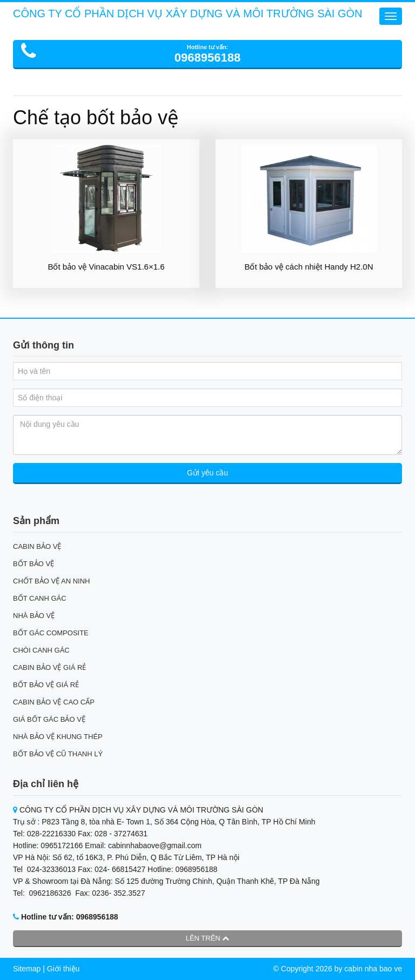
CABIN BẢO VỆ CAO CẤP (54, 702)
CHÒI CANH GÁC (41, 650)
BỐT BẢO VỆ (34, 564)
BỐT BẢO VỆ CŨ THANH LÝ (58, 754)
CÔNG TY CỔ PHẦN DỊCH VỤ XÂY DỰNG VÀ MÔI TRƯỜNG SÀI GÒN (188, 14)
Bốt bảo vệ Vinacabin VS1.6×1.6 (106, 267)
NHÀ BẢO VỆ (34, 616)
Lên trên (208, 938)
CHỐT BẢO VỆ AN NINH (52, 581)
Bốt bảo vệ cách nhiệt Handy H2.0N (309, 267)
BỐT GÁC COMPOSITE (51, 633)
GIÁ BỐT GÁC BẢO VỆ (49, 719)
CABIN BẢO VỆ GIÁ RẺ (49, 667)
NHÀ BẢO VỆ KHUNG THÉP (58, 737)
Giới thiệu (63, 969)
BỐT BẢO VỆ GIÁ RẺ (46, 685)
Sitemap (27, 969)
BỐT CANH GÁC (40, 598)
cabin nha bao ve (373, 969)
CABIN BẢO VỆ (37, 546)
